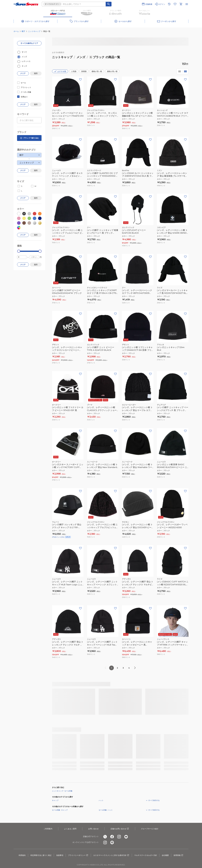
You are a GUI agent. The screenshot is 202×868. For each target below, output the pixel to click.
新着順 (84, 71)
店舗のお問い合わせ (120, 829)
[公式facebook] (112, 837)
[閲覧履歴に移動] (169, 4)
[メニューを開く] (187, 4)
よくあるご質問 (70, 829)
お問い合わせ (93, 829)
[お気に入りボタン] (80, 79)
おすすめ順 (60, 71)
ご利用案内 (48, 829)
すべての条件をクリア (29, 43)
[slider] (19, 251)
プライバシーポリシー (78, 855)
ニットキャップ (34, 31)
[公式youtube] (126, 837)
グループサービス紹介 (150, 829)
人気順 (74, 71)
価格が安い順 (97, 71)
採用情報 (179, 855)
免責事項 (60, 855)
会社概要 (165, 855)
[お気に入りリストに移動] (175, 4)
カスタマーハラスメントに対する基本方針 (111, 855)
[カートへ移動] (181, 4)
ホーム (16, 31)
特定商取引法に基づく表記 (41, 855)
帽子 (23, 31)
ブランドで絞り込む (29, 138)
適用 (36, 73)
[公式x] (105, 837)
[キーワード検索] (109, 4)
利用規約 (22, 855)
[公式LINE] (112, 842)
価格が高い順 (112, 71)
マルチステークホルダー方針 (146, 855)
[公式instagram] (119, 837)
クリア (23, 73)
